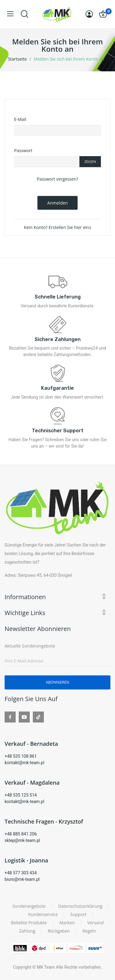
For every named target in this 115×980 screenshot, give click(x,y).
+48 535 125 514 (21, 795)
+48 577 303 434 (21, 873)
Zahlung (27, 931)
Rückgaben (59, 931)
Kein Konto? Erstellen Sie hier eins (58, 227)
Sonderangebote (29, 906)
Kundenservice (43, 914)
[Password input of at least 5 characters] (47, 162)
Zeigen (90, 161)
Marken (67, 923)
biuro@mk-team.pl (22, 879)
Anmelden (57, 203)
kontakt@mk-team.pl (24, 763)
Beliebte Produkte (29, 923)
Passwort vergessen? (57, 179)
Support (78, 914)
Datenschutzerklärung (80, 906)
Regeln (89, 931)
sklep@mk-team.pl (22, 840)
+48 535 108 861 (21, 756)
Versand (96, 923)
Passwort (23, 150)
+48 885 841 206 (21, 834)
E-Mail (20, 119)
